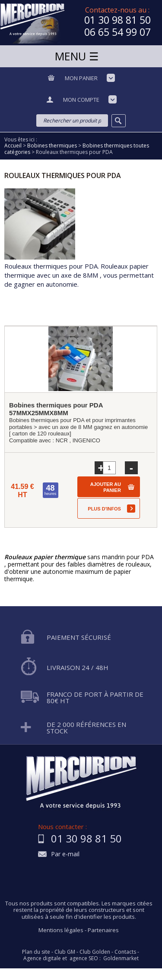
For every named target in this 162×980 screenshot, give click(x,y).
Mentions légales (61, 930)
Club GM (65, 952)
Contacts (125, 952)
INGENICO (86, 440)
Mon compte (81, 100)
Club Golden (95, 952)
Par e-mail (65, 854)
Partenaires (103, 930)
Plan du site (36, 952)
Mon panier (81, 78)
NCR (62, 440)
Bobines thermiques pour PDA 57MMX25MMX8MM (56, 409)
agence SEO (84, 958)
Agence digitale (42, 958)
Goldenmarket (121, 958)
